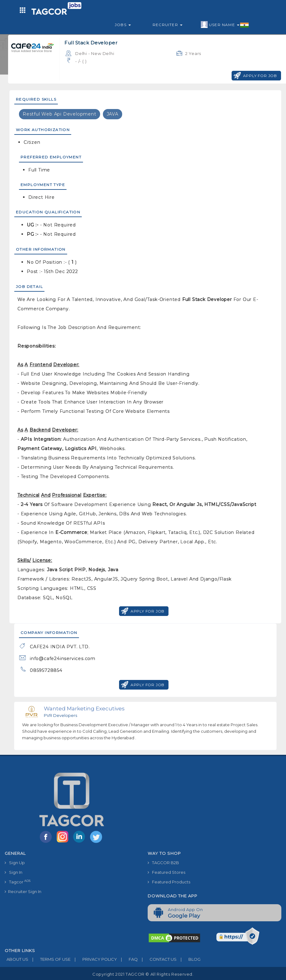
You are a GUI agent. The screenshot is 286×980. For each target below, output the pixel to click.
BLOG (189, 959)
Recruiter (168, 25)
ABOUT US (16, 959)
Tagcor (18, 882)
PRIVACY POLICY (94, 959)
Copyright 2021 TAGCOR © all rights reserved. (143, 974)
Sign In (14, 872)
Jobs (123, 25)
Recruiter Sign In (23, 891)
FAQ (127, 959)
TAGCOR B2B (163, 863)
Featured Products (169, 882)
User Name (225, 25)
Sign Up (15, 863)
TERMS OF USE (49, 959)
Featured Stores (166, 872)
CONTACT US (157, 959)
